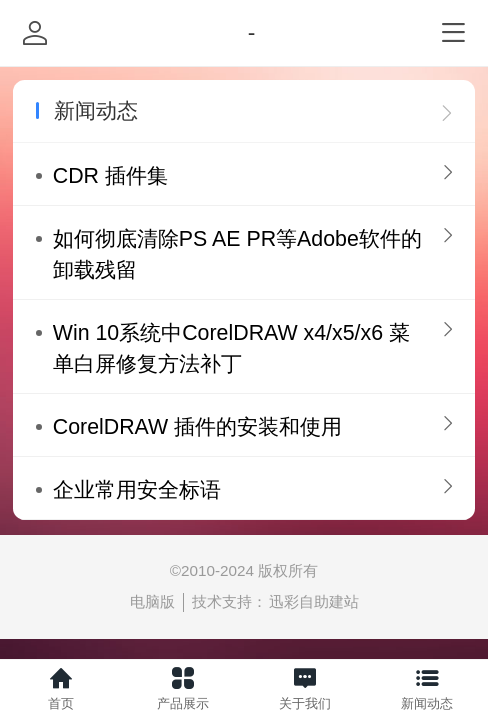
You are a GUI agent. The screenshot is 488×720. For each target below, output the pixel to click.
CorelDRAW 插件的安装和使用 (197, 427)
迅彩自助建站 (314, 601)
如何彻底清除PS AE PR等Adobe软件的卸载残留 (237, 254)
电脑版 (152, 601)
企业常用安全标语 (137, 490)
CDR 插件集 (110, 176)
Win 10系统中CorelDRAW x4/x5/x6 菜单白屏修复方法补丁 (231, 348)
